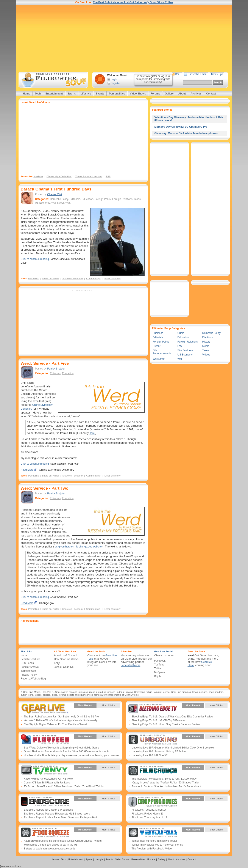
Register (116, 83)
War (68, 203)
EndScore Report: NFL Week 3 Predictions (48, 810)
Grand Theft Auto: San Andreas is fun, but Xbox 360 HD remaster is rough (66, 752)
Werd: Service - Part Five (45, 363)
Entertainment (54, 94)
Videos (206, 355)
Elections (208, 337)
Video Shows (138, 94)
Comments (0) (94, 278)
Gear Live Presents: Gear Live (45, 709)
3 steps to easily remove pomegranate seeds (50, 849)
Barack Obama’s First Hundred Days (56, 189)
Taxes (137, 199)
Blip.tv (158, 676)
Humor (157, 346)
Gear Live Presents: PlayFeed (45, 740)
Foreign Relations (122, 199)
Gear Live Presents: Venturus (153, 833)
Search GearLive (30, 659)
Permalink (34, 278)
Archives (196, 94)
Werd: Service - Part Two (45, 488)
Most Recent (85, 705)
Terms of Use (28, 671)
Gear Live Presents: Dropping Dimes (153, 802)
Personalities (117, 94)
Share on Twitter (51, 278)
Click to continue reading (50, 464)
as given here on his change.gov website (78, 547)
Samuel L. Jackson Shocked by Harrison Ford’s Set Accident (166, 786)
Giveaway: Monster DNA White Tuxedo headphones (186, 133)
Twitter (158, 668)
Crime (181, 333)
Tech (38, 94)
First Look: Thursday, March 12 (149, 818)
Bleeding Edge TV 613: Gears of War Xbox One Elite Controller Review (172, 717)
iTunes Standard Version (89, 176)
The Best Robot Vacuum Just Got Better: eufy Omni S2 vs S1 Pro (133, 2)
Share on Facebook (73, 278)
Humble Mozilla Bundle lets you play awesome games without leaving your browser (72, 755)
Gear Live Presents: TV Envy (45, 771)
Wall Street (58, 203)
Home (27, 94)
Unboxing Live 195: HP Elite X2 (150, 755)
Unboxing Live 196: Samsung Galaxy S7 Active (159, 752)
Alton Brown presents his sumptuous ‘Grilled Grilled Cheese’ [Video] (63, 841)
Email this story (113, 278)
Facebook (160, 661)
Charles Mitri (54, 194)
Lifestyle (86, 94)
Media (206, 346)
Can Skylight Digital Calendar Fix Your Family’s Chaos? (56, 724)
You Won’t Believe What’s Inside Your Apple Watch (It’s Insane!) (60, 720)
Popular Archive (30, 667)
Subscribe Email (197, 74)
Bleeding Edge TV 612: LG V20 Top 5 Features (159, 720)
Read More (27, 470)
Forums (155, 94)
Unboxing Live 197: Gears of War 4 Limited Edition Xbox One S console (173, 748)
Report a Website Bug (33, 679)
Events (100, 94)
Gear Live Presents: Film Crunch (153, 771)
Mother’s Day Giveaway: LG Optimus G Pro (181, 127)
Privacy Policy (29, 675)
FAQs (57, 663)
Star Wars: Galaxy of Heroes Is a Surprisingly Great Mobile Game (62, 748)
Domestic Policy (59, 199)
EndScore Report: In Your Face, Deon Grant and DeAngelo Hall (60, 818)
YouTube (38, 176)
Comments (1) (94, 609)
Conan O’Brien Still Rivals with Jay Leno (47, 783)
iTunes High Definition (59, 176)
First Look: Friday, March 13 (148, 814)
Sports (72, 94)
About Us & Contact (65, 655)
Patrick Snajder (56, 369)
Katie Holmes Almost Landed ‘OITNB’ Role (48, 779)
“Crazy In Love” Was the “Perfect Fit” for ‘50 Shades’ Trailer (166, 783)
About (182, 94)
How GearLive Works (66, 659)
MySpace (160, 672)
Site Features (185, 350)
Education (87, 199)
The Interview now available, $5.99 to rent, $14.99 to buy (164, 779)
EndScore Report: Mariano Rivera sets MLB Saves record (57, 814)
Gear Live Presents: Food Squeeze (45, 833)
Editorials (75, 199)
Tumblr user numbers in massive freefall (155, 841)
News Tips (217, 74)
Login (114, 79)
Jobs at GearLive (64, 667)
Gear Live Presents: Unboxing (153, 740)
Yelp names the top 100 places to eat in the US (51, 845)
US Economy (43, 203)
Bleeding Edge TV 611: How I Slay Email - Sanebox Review (166, 724)
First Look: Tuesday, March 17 (149, 810)
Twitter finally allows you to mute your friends (157, 845)
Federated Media (131, 665)
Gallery (169, 94)
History (206, 342)
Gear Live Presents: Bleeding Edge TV (153, 709)
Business (158, 333)
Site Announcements (162, 352)
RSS (178, 74)
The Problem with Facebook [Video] (152, 849)
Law (180, 346)
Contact (211, 94)
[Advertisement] (124, 38)
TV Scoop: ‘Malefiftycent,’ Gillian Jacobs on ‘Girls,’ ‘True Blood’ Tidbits (64, 786)
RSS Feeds (27, 663)
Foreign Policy (103, 199)
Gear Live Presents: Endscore (45, 802)
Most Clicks (108, 705)
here (92, 433)
